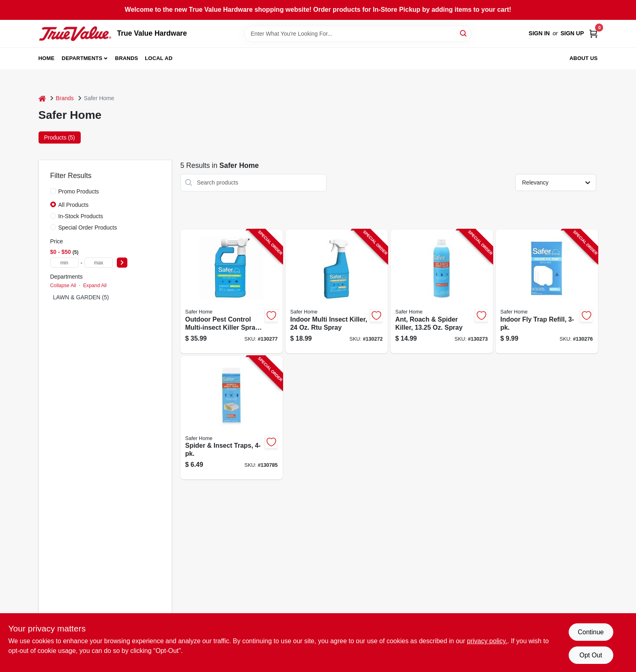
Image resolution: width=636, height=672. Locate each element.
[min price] (64, 263)
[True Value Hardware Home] (75, 34)
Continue (591, 632)
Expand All (95, 286)
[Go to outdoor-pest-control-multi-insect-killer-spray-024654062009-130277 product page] (232, 291)
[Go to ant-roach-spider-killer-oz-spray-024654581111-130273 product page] (442, 291)
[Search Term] (358, 34)
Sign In (539, 33)
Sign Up (572, 33)
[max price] (99, 263)
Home (47, 58)
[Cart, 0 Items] (593, 33)
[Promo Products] (53, 191)
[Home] (42, 98)
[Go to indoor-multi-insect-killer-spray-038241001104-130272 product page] (337, 291)
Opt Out (591, 655)
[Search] (464, 33)
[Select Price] (122, 263)
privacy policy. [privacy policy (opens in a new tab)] (487, 641)
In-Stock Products (81, 216)
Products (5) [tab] (60, 137)
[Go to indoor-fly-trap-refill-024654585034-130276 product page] (547, 291)
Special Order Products (88, 228)
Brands (127, 58)
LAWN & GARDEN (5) (81, 297)
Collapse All (63, 286)
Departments (82, 58)
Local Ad (159, 58)
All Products (74, 205)
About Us (584, 58)
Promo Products (79, 191)
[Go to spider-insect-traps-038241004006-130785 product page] (232, 418)
